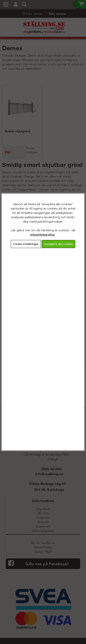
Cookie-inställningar (26, 244)
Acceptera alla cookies (58, 244)
